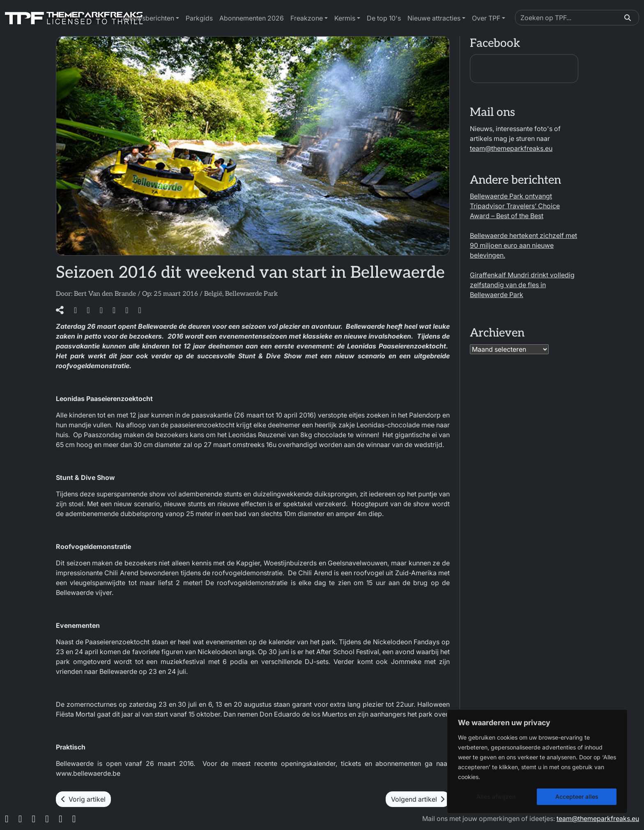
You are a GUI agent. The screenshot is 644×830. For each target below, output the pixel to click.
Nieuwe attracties (434, 18)
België (213, 294)
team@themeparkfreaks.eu (511, 148)
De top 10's (384, 18)
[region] (537, 761)
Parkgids (199, 18)
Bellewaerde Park (251, 294)
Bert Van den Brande (105, 294)
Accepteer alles (577, 797)
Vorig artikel (83, 799)
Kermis (345, 18)
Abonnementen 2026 (252, 18)
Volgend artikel (418, 799)
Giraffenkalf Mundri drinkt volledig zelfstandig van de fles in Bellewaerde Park (522, 285)
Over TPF (486, 18)
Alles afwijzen (496, 797)
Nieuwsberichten (148, 18)
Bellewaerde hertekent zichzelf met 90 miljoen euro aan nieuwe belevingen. (523, 245)
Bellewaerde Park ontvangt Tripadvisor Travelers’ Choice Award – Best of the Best (515, 206)
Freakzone (307, 18)
